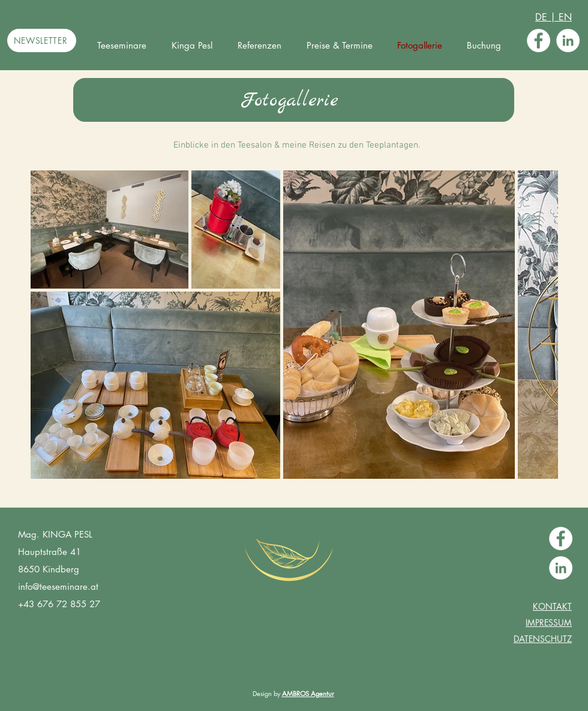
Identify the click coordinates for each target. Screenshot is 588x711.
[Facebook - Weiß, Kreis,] (538, 40)
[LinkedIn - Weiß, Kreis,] (568, 40)
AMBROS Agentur (308, 693)
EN (564, 17)
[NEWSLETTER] (42, 40)
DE (543, 17)
